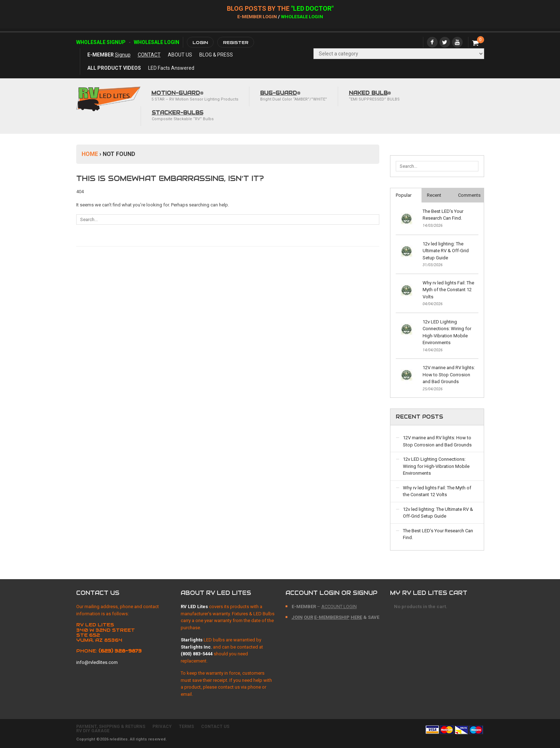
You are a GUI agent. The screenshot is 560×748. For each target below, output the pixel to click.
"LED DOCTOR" (312, 8)
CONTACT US (215, 727)
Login (200, 42)
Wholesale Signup (101, 42)
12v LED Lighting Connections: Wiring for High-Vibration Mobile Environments (447, 332)
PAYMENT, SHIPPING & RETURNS (111, 727)
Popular (404, 195)
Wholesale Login (302, 17)
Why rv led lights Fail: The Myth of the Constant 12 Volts (448, 290)
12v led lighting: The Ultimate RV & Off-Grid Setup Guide (446, 251)
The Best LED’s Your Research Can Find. (443, 215)
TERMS (186, 727)
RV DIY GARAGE (93, 731)
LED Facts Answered (171, 68)
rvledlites (119, 739)
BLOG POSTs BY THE (259, 8)
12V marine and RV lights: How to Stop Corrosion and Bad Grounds (449, 375)
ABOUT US (180, 55)
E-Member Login (257, 17)
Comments (469, 195)
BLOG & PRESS (216, 55)
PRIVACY (162, 727)
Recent (434, 195)
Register (236, 42)
